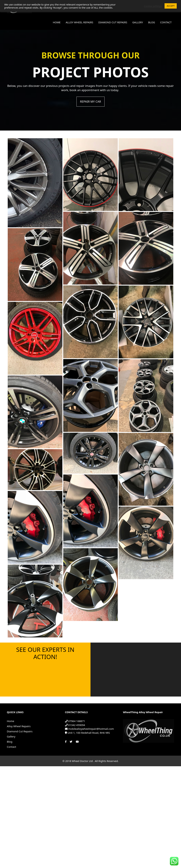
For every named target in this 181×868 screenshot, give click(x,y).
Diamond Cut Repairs (113, 22)
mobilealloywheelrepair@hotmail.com (89, 729)
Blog (152, 22)
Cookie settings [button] (153, 6)
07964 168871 (75, 721)
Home (57, 22)
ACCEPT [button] (171, 6)
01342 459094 (75, 725)
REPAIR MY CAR (91, 101)
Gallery (138, 22)
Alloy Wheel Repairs (79, 22)
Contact (166, 22)
